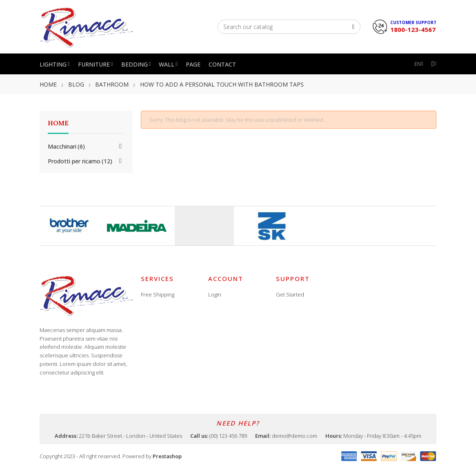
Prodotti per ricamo (80, 161)
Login (215, 294)
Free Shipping (158, 294)
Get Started (290, 294)
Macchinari (66, 146)
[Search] (289, 27)
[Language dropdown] (419, 64)
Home (58, 123)
